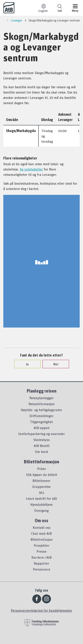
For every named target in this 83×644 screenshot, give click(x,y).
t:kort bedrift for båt (41, 498)
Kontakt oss (42, 527)
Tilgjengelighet (41, 422)
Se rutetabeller (31, 169)
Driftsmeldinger (41, 416)
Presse (41, 551)
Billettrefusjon (42, 539)
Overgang (41, 510)
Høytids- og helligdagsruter (41, 410)
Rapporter (41, 563)
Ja (25, 364)
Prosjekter (42, 545)
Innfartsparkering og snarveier (42, 434)
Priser (42, 469)
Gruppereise (41, 487)
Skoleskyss (41, 440)
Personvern (42, 569)
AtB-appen (42, 428)
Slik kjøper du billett (42, 475)
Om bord (41, 452)
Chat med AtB (41, 533)
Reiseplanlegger (42, 398)
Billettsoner (41, 481)
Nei (54, 364)
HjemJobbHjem (41, 504)
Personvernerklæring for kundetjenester (41, 610)
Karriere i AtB (41, 557)
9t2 (41, 493)
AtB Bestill (42, 446)
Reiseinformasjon (42, 404)
